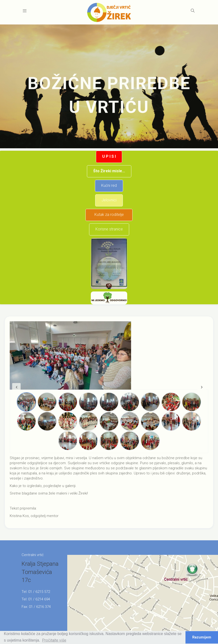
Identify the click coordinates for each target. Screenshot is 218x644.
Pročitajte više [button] (54, 640)
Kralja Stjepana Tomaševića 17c (40, 572)
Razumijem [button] (202, 637)
